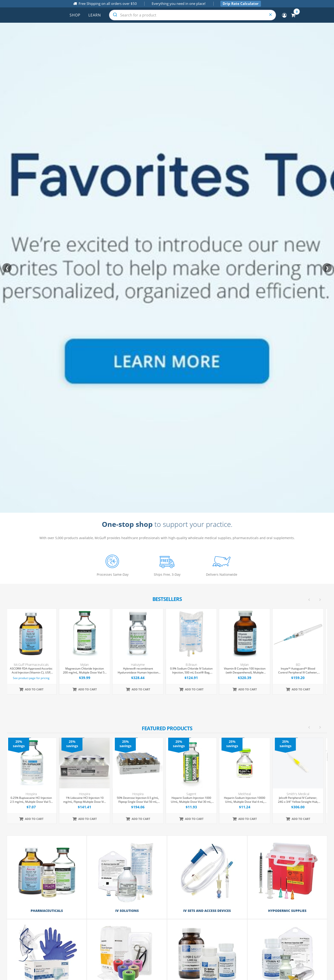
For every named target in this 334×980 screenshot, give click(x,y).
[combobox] (193, 15)
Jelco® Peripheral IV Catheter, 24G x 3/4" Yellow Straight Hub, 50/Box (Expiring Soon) (301, 800)
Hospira (34, 794)
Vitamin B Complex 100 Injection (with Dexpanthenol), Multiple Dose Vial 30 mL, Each (247, 671)
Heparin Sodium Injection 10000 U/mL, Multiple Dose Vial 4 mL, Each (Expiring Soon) (247, 800)
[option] (167, 781)
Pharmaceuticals (47, 911)
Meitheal (247, 794)
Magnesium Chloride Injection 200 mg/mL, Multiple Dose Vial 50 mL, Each (87, 671)
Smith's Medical (301, 794)
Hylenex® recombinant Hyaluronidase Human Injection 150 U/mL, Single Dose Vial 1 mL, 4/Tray (141, 671)
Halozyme (141, 665)
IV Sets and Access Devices (207, 911)
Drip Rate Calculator (241, 3)
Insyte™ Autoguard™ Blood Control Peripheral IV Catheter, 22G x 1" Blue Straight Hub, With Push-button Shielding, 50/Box (301, 671)
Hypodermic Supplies (287, 911)
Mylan (87, 665)
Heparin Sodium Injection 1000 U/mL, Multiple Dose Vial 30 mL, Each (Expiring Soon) (194, 800)
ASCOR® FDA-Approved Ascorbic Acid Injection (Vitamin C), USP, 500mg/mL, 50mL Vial (34, 671)
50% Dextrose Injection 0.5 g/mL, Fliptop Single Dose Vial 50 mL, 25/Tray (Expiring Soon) (141, 800)
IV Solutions (127, 911)
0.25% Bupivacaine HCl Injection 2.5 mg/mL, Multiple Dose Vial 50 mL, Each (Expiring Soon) (34, 800)
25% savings (21, 744)
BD (301, 665)
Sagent (194, 794)
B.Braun (194, 665)
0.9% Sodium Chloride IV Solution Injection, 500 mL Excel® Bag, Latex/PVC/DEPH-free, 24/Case (194, 671)
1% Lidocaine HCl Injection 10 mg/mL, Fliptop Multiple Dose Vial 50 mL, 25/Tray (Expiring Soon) (87, 800)
